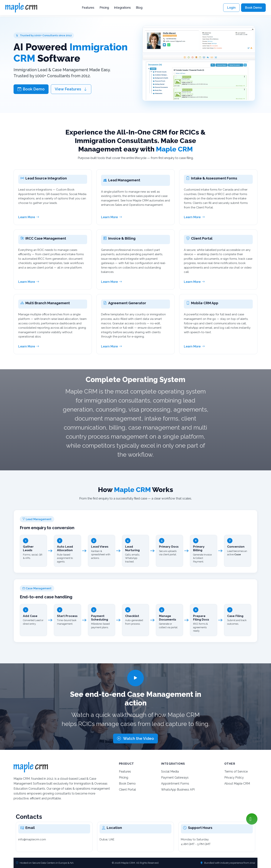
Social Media (170, 772)
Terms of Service (236, 772)
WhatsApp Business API (178, 790)
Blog (139, 8)
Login (231, 8)
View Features (71, 89)
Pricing (104, 8)
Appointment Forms (175, 784)
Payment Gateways (175, 778)
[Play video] (135, 678)
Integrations (122, 8)
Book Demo (253, 8)
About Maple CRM (237, 784)
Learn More (29, 217)
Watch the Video (135, 739)
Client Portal (127, 790)
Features (88, 8)
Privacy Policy (234, 778)
